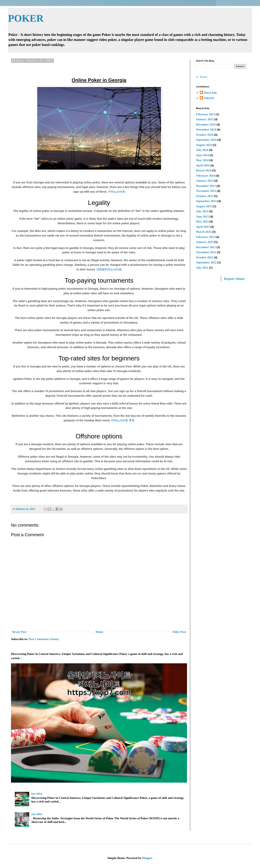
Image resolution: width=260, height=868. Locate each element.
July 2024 (202, 150)
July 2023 (202, 211)
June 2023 (202, 216)
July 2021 (202, 268)
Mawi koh (210, 93)
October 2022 (205, 257)
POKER (26, 18)
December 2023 (206, 186)
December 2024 (206, 124)
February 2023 (205, 237)
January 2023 (205, 242)
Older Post (179, 632)
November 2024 (206, 129)
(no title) (37, 794)
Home (99, 632)
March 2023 (204, 232)
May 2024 (202, 160)
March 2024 (204, 170)
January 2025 (205, 119)
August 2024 (204, 145)
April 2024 (203, 165)
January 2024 (205, 181)
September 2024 (206, 140)
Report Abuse (234, 279)
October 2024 (205, 135)
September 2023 (206, 201)
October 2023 (205, 196)
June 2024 (202, 155)
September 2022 (206, 262)
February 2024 (205, 176)
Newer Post (19, 632)
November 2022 (206, 252)
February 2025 (205, 114)
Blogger (147, 858)
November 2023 (206, 191)
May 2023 (202, 222)
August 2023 (204, 206)
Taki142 (209, 98)
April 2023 (203, 227)
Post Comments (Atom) (44, 639)
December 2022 (206, 247)
